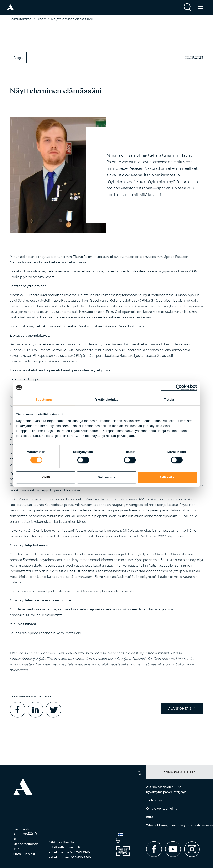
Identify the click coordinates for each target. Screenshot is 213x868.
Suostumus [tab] (44, 399)
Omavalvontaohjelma (162, 808)
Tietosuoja (154, 800)
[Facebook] (154, 849)
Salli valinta (107, 477)
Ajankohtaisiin (182, 708)
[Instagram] (192, 848)
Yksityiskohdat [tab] (106, 399)
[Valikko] (200, 7)
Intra (150, 817)
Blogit (41, 19)
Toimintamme (21, 19)
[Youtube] (173, 849)
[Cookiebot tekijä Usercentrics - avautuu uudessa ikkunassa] (179, 387)
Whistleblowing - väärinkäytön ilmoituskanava (180, 825)
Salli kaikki (167, 477)
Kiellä (46, 477)
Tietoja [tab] (169, 399)
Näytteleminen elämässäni (72, 19)
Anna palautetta (180, 772)
